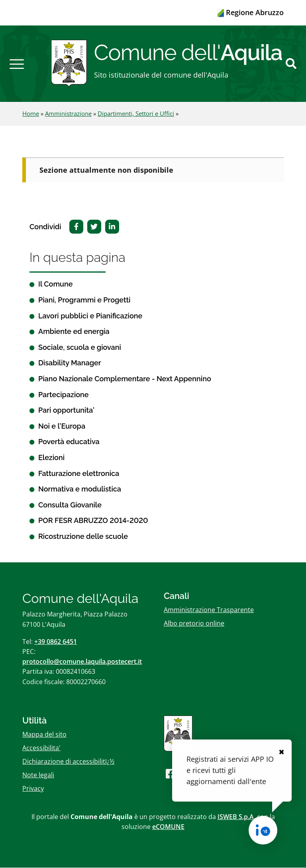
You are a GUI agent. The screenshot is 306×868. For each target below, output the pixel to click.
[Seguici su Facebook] (171, 774)
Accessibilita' (41, 748)
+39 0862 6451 (56, 642)
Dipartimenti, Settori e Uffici (136, 114)
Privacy (33, 789)
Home (31, 114)
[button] (17, 64)
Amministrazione (68, 114)
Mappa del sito (44, 734)
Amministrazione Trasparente (209, 610)
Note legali (38, 775)
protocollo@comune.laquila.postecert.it (82, 662)
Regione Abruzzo (251, 12)
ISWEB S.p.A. (236, 817)
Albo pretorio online (194, 623)
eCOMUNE (168, 827)
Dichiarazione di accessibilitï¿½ (68, 762)
